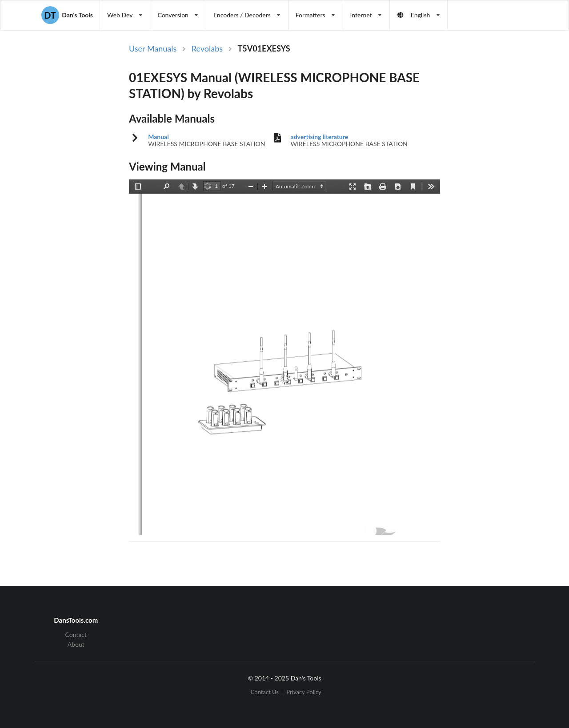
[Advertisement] (493, 188)
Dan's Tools (67, 15)
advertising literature (320, 137)
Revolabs (207, 48)
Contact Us (265, 693)
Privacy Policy (304, 693)
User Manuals (153, 48)
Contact (76, 635)
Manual (158, 137)
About (76, 644)
